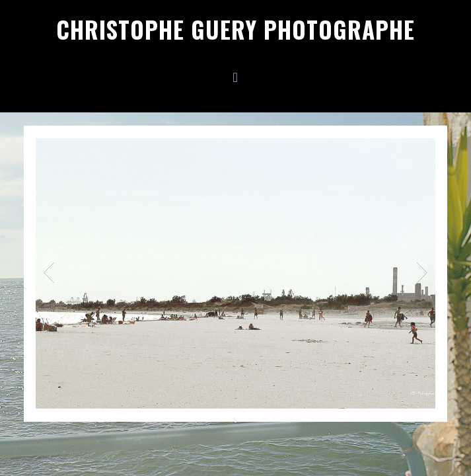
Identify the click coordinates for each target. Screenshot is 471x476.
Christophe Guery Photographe (235, 29)
